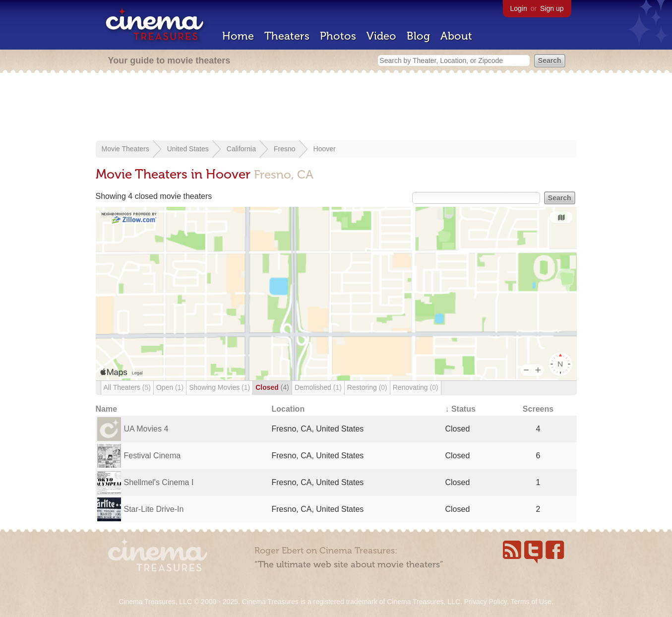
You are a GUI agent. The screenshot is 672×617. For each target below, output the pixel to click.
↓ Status (460, 409)
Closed (272, 387)
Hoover (325, 149)
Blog (418, 36)
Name (107, 409)
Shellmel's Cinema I (159, 482)
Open (170, 387)
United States (188, 149)
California (241, 149)
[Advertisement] (336, 108)
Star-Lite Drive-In (154, 509)
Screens (538, 409)
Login (519, 8)
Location (288, 409)
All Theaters (127, 387)
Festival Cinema (153, 456)
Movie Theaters (125, 149)
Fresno (285, 149)
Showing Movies (219, 387)
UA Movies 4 (146, 429)
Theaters (287, 36)
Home (238, 36)
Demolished (318, 387)
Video (381, 36)
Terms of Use (531, 602)
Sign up (552, 8)
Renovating (416, 387)
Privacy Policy (486, 602)
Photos (338, 36)
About (456, 36)
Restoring (367, 387)
